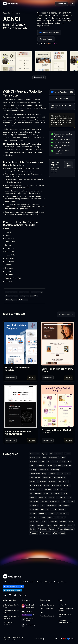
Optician (62, 509)
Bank (49, 462)
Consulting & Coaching (38, 474)
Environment (57, 485)
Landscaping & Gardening (50, 501)
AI (51, 454)
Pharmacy (52, 513)
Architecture (53, 458)
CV (69, 474)
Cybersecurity (35, 478)
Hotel (65, 493)
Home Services (35, 493)
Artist (63, 458)
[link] (21, 369)
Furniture (48, 489)
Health (64, 489)
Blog (63, 462)
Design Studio (24, 292)
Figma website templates (8, 623)
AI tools (67, 454)
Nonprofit (45, 509)
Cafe (32, 466)
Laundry (65, 501)
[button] (72, 4)
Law (72, 501)
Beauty (56, 462)
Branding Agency (37, 292)
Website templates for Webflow (11, 612)
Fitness (33, 489)
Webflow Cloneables (47, 605)
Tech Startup (23, 300)
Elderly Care (63, 482)
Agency (44, 454)
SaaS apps (40, 525)
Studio (32, 529)
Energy (47, 485)
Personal (33, 513)
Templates (7, 13)
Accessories (34, 454)
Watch (55, 533)
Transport (34, 533)
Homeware (48, 493)
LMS (42, 505)
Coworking (53, 474)
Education (53, 482)
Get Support (68, 165)
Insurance (42, 497)
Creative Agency (11, 292)
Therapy (52, 529)
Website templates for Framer (11, 606)
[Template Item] (21, 343)
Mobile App (34, 509)
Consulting (55, 470)
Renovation (34, 521)
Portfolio (34, 296)
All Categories (35, 458)
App (44, 458)
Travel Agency (45, 533)
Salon (49, 525)
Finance (67, 485)
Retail (71, 521)
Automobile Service (37, 462)
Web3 (63, 533)
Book (69, 462)
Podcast (33, 517)
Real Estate (52, 517)
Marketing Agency (12, 296)
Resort (44, 521)
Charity (58, 466)
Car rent (50, 466)
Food (40, 489)
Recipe (62, 517)
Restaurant (53, 521)
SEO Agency (24, 296)
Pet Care (42, 513)
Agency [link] (18, 13)
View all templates (66, 314)
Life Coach (34, 505)
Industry (33, 497)
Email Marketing (36, 485)
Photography (63, 513)
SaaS (32, 525)
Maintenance (51, 505)
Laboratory (34, 501)
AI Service (58, 454)
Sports (63, 525)
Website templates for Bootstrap (11, 618)
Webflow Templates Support (66, 610)
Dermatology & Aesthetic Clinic (54, 478)
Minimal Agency (11, 300)
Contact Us (63, 605)
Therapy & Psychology (66, 529)
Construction (44, 470)
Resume (63, 521)
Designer (33, 482)
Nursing (54, 509)
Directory (43, 482)
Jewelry (51, 497)
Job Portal (61, 497)
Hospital (58, 493)
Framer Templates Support (65, 615)
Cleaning (33, 470)
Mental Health (64, 505)
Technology (42, 529)
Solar (56, 525)
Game (56, 489)
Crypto (62, 474)
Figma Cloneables (46, 609)
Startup (71, 525)
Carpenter (40, 466)
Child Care (67, 466)
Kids (69, 497)
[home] (11, 4)
